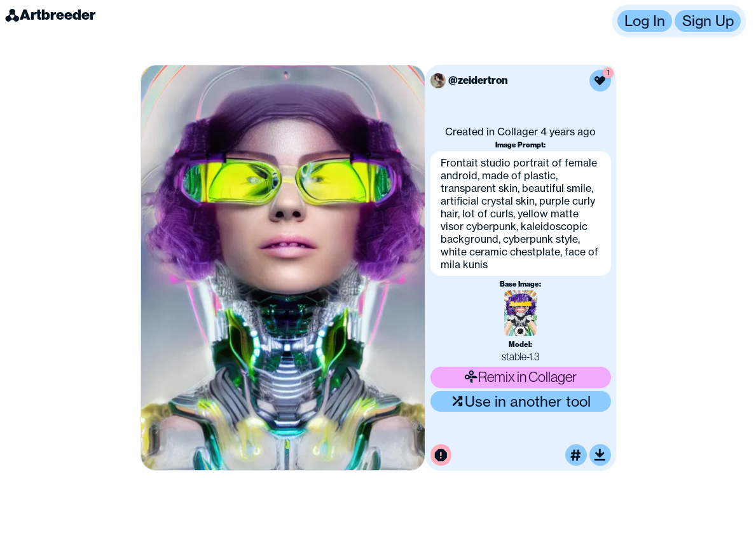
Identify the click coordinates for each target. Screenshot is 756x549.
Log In (645, 21)
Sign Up (708, 21)
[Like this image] (600, 81)
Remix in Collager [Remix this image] (521, 377)
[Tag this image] (576, 455)
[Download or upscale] (600, 455)
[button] (679, 21)
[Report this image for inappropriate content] (441, 455)
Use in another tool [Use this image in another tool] (520, 401)
